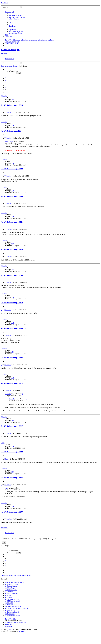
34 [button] (5, 80)
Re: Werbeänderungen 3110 (12, 383)
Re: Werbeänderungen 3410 (12, 303)
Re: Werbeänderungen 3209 (12, 275)
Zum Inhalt (4, 3)
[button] (5, 69)
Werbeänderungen (10, 49)
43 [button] (5, 91)
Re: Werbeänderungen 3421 (12, 222)
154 (12, 446)
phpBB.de (22, 631)
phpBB (11, 629)
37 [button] (5, 86)
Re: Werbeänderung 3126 (11, 131)
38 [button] (5, 87)
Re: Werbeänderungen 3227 (12, 426)
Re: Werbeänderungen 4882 (12, 358)
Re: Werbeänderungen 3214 (12, 105)
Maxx (3, 443)
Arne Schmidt (9, 141)
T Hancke (4, 96)
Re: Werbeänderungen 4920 (12, 249)
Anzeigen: (11, 539)
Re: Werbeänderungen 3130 (12, 196)
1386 (13, 100)
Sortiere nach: (30, 539)
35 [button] (5, 82)
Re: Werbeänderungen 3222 (12, 169)
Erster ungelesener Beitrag (9, 66)
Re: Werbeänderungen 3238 (12, 452)
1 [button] (5, 77)
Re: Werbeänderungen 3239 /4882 (14, 328)
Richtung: (49, 539)
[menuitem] (15, 15)
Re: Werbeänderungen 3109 (12, 512)
